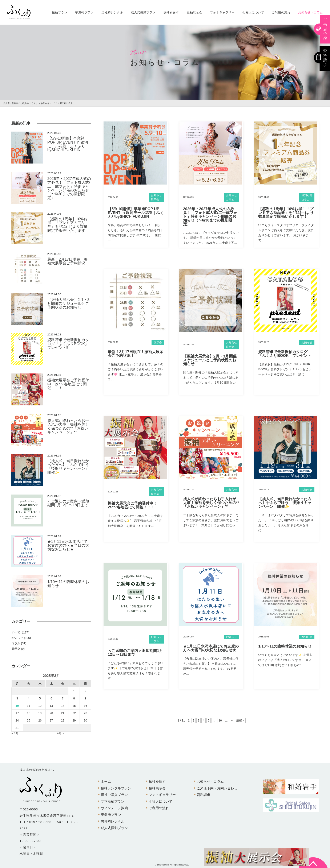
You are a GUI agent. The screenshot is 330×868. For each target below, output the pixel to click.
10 (220, 720)
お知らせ (156, 195)
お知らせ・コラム (311, 12)
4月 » (61, 733)
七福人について (253, 12)
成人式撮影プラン (143, 12)
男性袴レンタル (112, 12)
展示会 (155, 200)
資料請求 (204, 795)
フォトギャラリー (222, 12)
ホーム (106, 782)
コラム (230, 200)
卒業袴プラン (84, 12)
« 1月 (15, 733)
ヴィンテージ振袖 (114, 808)
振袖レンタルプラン (116, 788)
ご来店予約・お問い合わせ (217, 788)
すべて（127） (21, 632)
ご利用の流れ (281, 12)
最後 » (240, 720)
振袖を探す (171, 12)
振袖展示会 (194, 12)
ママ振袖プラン (113, 801)
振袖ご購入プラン (114, 795)
